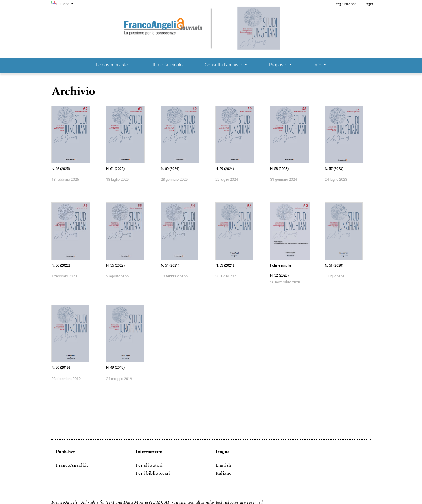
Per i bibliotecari (153, 473)
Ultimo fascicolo (166, 65)
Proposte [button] (279, 65)
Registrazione (346, 4)
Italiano (66, 3)
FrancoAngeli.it (72, 465)
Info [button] (318, 65)
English (223, 465)
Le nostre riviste (112, 65)
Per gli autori (149, 465)
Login (368, 4)
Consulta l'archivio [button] (224, 65)
